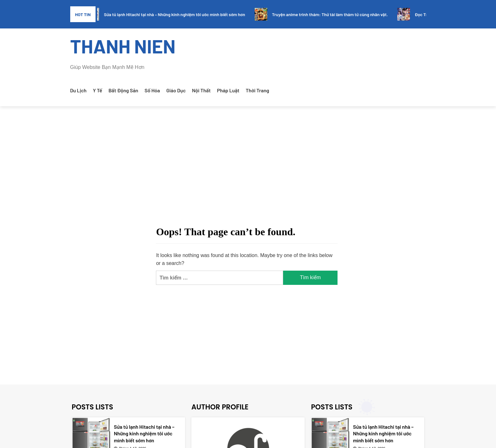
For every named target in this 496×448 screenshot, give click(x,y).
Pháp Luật (228, 90)
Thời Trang (257, 90)
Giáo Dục (176, 90)
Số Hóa (152, 90)
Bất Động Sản (123, 90)
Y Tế (98, 90)
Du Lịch (78, 90)
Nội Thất (201, 90)
